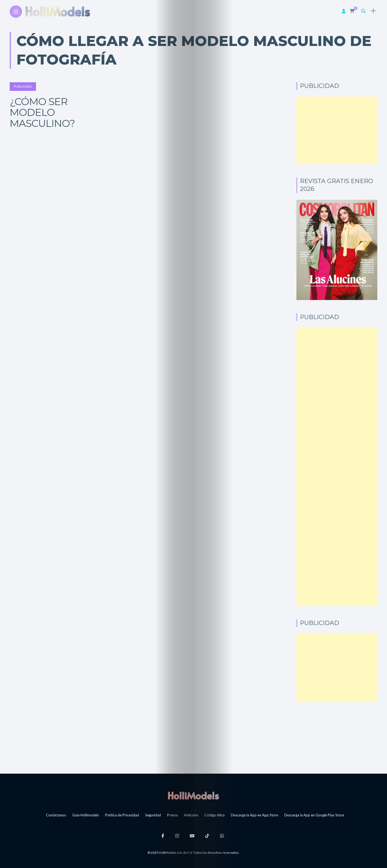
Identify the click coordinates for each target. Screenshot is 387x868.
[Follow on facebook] (161, 836)
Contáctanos (56, 815)
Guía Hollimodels (86, 815)
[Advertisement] (337, 130)
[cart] (352, 11)
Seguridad (153, 815)
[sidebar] (372, 11)
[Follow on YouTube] (193, 836)
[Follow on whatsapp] (226, 836)
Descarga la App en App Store (255, 815)
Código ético (215, 815)
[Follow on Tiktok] (210, 836)
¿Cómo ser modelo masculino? (42, 112)
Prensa (173, 815)
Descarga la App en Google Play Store (314, 815)
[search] (362, 11)
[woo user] (343, 11)
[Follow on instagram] (176, 836)
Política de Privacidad (122, 815)
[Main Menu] (16, 12)
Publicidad (23, 86)
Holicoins (191, 815)
